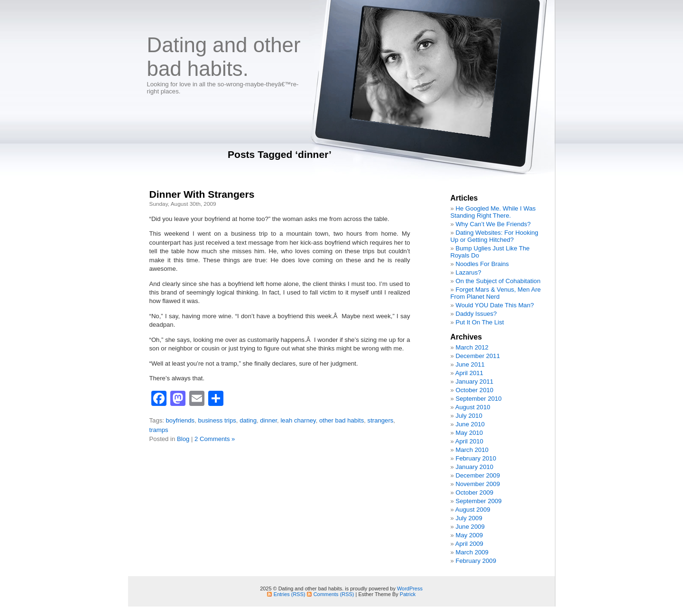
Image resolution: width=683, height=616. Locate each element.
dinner (268, 420)
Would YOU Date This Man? (494, 305)
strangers (381, 420)
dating (248, 420)
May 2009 (469, 535)
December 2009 (478, 475)
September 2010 (478, 399)
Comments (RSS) (334, 594)
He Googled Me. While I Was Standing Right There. (493, 212)
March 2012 (472, 347)
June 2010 (470, 424)
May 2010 (469, 433)
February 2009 (475, 561)
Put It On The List (480, 322)
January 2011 (474, 382)
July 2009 (469, 518)
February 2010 (475, 458)
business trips (217, 420)
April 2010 (469, 441)
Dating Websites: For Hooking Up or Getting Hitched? (494, 236)
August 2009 (473, 510)
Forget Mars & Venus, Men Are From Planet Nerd (496, 293)
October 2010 (474, 390)
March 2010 (472, 450)
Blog (183, 439)
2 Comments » (215, 439)
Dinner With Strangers (202, 194)
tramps (159, 430)
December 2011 (478, 356)
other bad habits (341, 420)
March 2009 (472, 552)
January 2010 (474, 467)
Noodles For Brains (482, 264)
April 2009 (469, 544)
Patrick (408, 594)
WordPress (410, 588)
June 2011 (470, 364)
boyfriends (180, 420)
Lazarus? (468, 272)
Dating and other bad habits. (224, 57)
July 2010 (469, 416)
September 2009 (478, 501)
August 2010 (473, 407)
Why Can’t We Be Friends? (493, 224)
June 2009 (470, 527)
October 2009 (474, 492)
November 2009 (478, 484)
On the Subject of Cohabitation (498, 281)
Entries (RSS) (290, 594)
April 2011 (469, 373)
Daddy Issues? (476, 314)
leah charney (298, 420)
